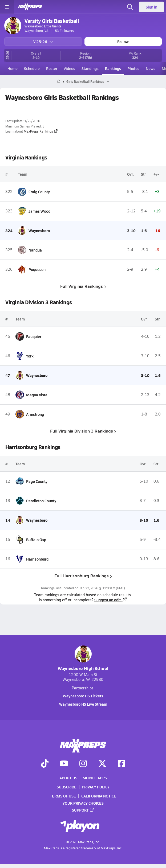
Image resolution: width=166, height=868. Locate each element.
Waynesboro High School (83, 658)
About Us (68, 778)
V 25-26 (43, 42)
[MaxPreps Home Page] (59, 81)
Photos (133, 68)
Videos (69, 68)
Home (13, 68)
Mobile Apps (95, 778)
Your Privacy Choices (83, 803)
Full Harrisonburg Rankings (83, 576)
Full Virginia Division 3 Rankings (83, 431)
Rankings (113, 68)
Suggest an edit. (111, 600)
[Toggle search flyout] (130, 7)
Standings (90, 68)
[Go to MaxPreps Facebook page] (122, 764)
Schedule (32, 68)
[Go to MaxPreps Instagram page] (83, 764)
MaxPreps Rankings (41, 131)
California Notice (99, 796)
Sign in (151, 7)
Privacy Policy (96, 787)
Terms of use (63, 796)
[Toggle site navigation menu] (7, 7)
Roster (52, 68)
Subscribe (67, 787)
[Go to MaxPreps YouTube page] (64, 764)
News (151, 68)
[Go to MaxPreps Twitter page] (102, 764)
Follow (123, 42)
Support (83, 810)
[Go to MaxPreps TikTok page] (45, 764)
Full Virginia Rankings (83, 286)
